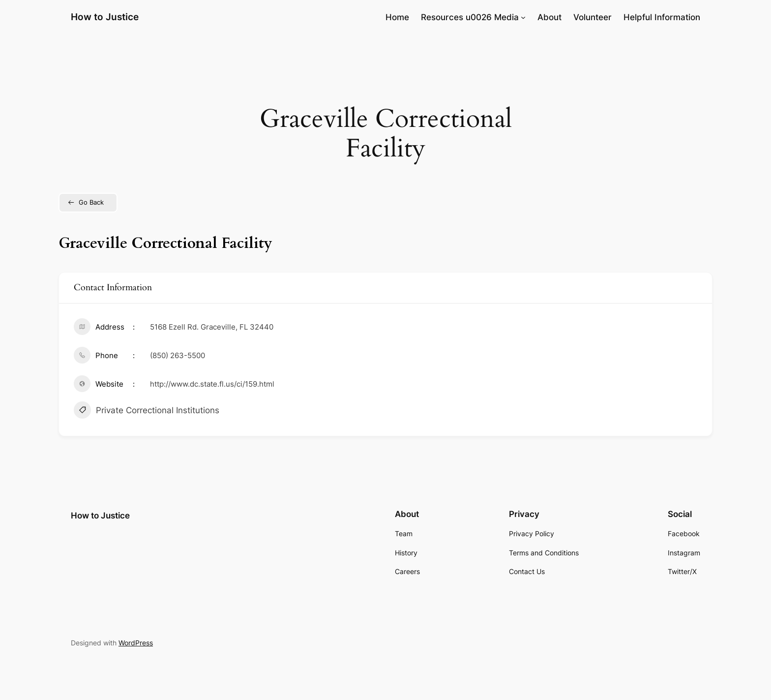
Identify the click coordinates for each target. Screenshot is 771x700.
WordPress (136, 643)
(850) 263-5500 (178, 355)
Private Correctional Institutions (147, 411)
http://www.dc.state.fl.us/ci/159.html (212, 384)
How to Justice (105, 17)
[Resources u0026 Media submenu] (523, 17)
